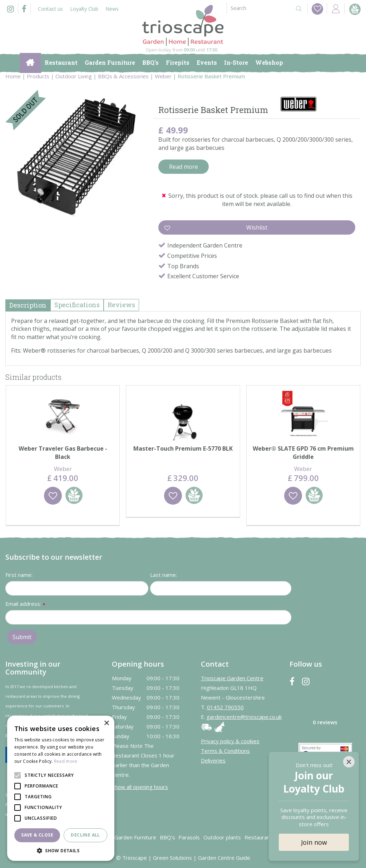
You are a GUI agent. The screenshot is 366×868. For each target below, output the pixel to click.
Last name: (164, 575)
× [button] (106, 723)
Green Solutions (172, 858)
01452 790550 (225, 707)
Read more (184, 167)
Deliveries (213, 760)
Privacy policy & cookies (230, 741)
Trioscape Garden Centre (232, 678)
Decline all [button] (85, 835)
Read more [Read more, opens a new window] (66, 761)
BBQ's (167, 837)
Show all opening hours (140, 787)
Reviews (121, 305)
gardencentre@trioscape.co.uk (244, 717)
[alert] (61, 788)
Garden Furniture (135, 837)
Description (28, 305)
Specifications (77, 305)
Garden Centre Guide (224, 858)
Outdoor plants (222, 837)
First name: (19, 575)
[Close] (349, 762)
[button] (61, 850)
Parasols (189, 837)
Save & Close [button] (37, 835)
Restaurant (258, 837)
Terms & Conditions (225, 751)
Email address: (25, 604)
